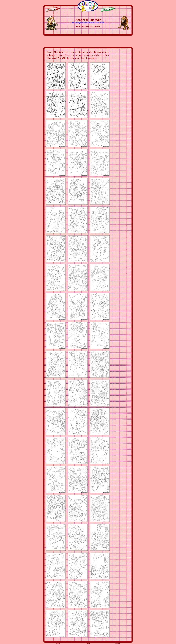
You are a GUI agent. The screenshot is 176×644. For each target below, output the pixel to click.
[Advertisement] (88, 41)
